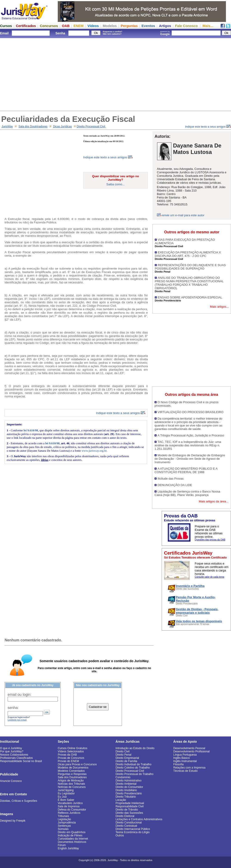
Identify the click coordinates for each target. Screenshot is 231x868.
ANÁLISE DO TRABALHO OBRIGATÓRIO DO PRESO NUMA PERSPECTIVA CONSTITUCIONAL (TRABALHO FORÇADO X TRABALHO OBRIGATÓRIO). (189, 283)
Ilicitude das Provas (171, 479)
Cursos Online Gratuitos (73, 748)
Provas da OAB (67, 755)
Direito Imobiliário (126, 790)
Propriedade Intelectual (130, 803)
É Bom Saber (66, 800)
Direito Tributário (126, 797)
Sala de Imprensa (69, 806)
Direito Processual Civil (91, 126)
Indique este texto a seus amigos (208, 127)
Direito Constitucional (129, 823)
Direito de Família (126, 761)
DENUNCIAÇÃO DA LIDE (175, 485)
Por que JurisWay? (12, 751)
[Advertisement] (115, 74)
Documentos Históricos (72, 842)
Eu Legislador (66, 793)
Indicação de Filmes (70, 835)
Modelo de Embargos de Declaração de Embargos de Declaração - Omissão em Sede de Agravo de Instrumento (190, 459)
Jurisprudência (67, 823)
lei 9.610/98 (31, 430)
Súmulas (63, 829)
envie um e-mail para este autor (183, 215)
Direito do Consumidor (129, 787)
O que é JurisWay (11, 748)
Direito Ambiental (126, 784)
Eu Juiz (62, 797)
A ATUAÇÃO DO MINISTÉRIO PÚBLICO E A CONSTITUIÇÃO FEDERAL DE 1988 (186, 470)
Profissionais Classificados (16, 758)
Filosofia (178, 764)
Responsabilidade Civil (129, 806)
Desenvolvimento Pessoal (189, 748)
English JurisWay (68, 848)
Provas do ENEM (68, 761)
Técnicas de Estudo (185, 771)
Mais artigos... (219, 307)
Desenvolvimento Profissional (191, 751)
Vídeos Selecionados (71, 751)
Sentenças (64, 826)
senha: (13, 708)
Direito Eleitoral (125, 816)
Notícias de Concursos (72, 787)
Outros (120, 835)
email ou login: (20, 695)
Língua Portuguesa (185, 755)
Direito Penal (123, 755)
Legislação (64, 819)
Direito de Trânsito (127, 810)
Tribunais (63, 816)
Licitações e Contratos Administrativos (139, 819)
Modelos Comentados (71, 771)
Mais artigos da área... (214, 501)
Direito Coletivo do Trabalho (133, 768)
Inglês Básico (181, 758)
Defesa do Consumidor (72, 810)
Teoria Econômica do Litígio (132, 832)
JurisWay (7, 126)
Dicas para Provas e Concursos (77, 764)
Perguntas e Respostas (72, 774)
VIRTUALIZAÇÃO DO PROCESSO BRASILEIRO (190, 412)
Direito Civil (123, 751)
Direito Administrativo (129, 781)
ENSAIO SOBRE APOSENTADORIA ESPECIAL (190, 297)
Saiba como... (115, 184)
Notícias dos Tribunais (71, 784)
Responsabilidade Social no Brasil (21, 761)
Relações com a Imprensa (189, 768)
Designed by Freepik (13, 821)
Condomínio (123, 777)
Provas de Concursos (71, 758)
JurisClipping (66, 790)
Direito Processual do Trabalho (134, 774)
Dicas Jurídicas (62, 126)
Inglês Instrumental (185, 761)
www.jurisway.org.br (94, 451)
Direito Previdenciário (129, 793)
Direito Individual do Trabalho (133, 764)
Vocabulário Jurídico (70, 803)
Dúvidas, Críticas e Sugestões (19, 801)
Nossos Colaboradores (14, 755)
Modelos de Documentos (73, 768)
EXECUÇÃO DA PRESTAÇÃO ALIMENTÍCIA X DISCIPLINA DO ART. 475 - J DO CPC (188, 254)
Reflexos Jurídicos (69, 813)
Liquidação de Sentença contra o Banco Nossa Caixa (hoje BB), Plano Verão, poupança (187, 493)
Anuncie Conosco (11, 781)
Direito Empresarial (127, 758)
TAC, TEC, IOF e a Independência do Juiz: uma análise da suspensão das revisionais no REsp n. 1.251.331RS (188, 445)
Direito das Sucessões (129, 813)
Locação (121, 800)
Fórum (62, 845)
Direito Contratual (126, 826)
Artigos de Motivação (71, 781)
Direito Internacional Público (133, 829)
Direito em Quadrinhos (72, 832)
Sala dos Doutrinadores (33, 126)
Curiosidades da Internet (73, 839)
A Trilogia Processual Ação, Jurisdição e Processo (191, 435)
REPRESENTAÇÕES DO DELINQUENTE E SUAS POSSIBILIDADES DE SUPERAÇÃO (190, 267)
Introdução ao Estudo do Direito (135, 748)
